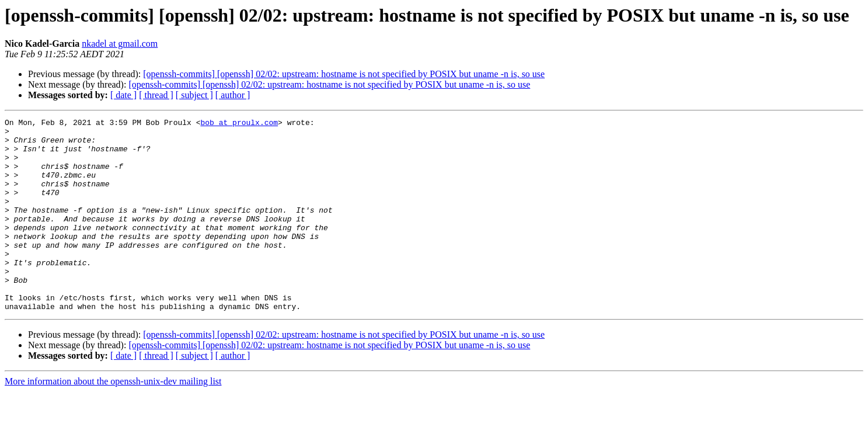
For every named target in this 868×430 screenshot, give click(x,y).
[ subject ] (194, 95)
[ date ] (123, 95)
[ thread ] (156, 95)
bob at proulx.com (239, 124)
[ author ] (233, 95)
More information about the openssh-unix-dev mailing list (113, 420)
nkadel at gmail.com (120, 44)
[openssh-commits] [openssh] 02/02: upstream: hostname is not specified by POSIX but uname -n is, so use (344, 74)
